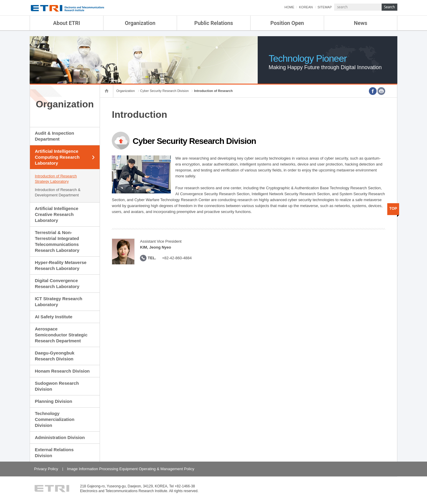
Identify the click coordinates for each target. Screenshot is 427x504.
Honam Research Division (62, 371)
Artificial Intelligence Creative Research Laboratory (56, 214)
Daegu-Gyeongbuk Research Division (54, 356)
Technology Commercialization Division (54, 419)
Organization (140, 23)
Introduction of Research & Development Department (58, 192)
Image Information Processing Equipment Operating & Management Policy (131, 469)
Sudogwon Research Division (57, 386)
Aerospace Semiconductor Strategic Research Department (61, 335)
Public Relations (214, 23)
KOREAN (306, 7)
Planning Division (53, 401)
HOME (289, 7)
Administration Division (60, 437)
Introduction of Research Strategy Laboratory (56, 179)
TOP (393, 208)
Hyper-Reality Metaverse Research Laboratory (60, 265)
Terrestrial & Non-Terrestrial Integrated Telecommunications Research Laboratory (57, 241)
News (361, 23)
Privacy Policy (46, 469)
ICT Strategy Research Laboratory (58, 302)
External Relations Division (54, 453)
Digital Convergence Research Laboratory (57, 283)
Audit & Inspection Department (54, 136)
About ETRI (67, 23)
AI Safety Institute (54, 317)
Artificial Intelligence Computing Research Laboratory (57, 157)
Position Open (287, 23)
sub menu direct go (0, 0)
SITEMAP (325, 7)
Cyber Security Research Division (165, 91)
